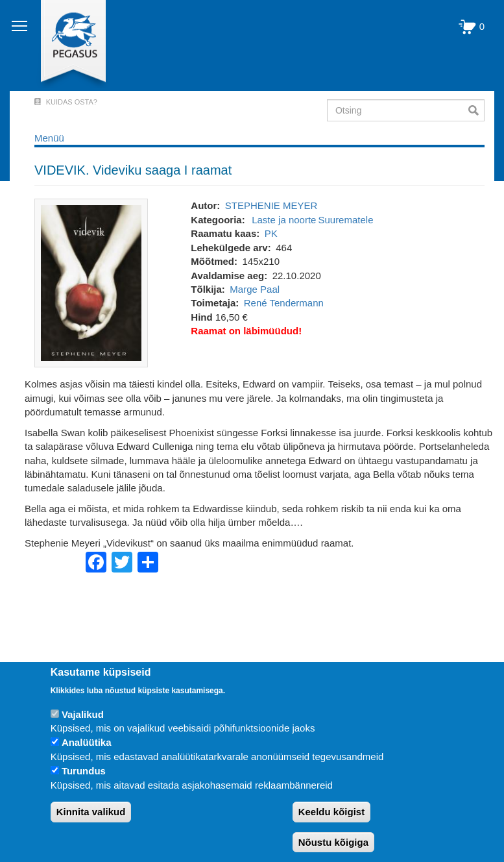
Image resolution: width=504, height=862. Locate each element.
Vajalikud (83, 714)
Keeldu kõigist (332, 812)
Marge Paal (255, 289)
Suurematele (345, 220)
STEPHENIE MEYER (271, 205)
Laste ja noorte (284, 220)
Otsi (476, 110)
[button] (91, 282)
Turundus (84, 771)
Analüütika (87, 742)
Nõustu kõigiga (333, 842)
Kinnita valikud (91, 812)
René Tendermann (284, 303)
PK (271, 233)
